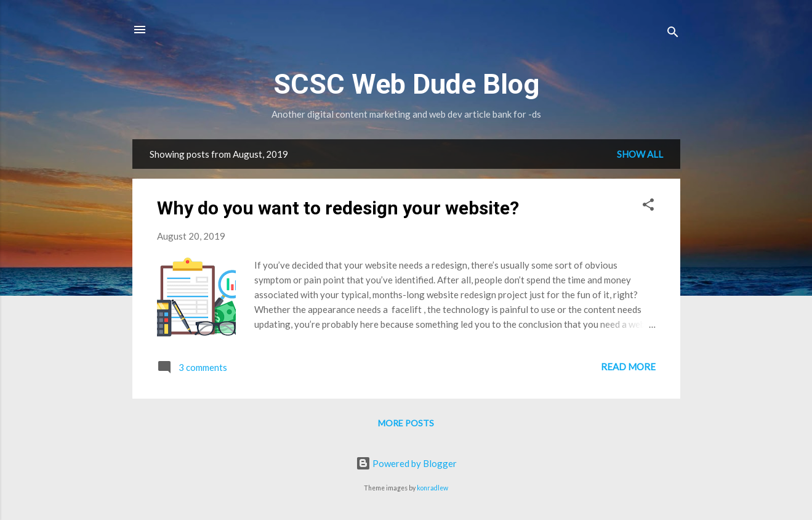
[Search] (673, 34)
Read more (628, 367)
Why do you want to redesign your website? (338, 208)
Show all (640, 154)
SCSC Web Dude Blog (406, 84)
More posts (406, 423)
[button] (648, 206)
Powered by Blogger (406, 463)
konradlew (432, 488)
